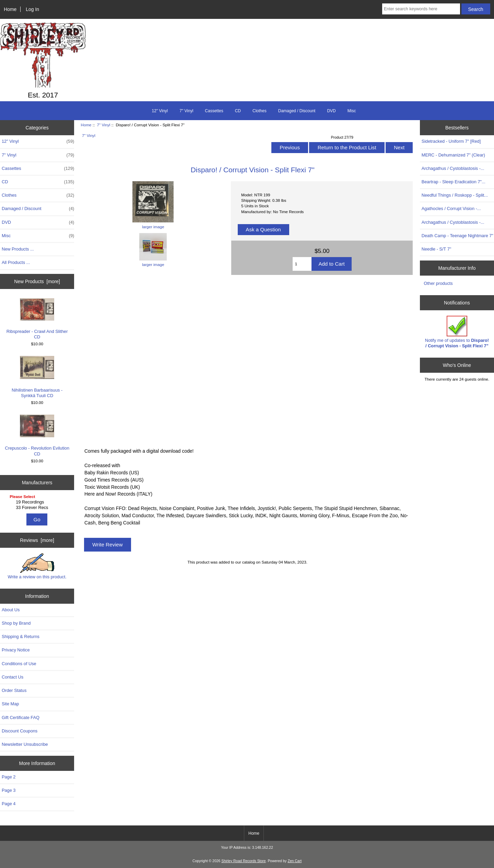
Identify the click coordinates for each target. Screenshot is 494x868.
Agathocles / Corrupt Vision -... (451, 209)
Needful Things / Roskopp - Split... (455, 195)
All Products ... (16, 262)
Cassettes (214, 111)
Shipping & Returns (21, 636)
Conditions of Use (19, 664)
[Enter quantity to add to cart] (302, 264)
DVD (331, 111)
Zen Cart (295, 861)
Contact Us (13, 677)
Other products (438, 283)
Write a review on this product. (37, 566)
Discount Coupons (20, 731)
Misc (352, 111)
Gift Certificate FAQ (21, 717)
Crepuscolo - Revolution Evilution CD (37, 435)
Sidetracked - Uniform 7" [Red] (451, 141)
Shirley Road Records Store (243, 861)
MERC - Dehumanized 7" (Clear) (453, 155)
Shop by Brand (16, 623)
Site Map (10, 704)
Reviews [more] (37, 540)
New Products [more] (37, 281)
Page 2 (9, 777)
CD (238, 111)
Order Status (14, 690)
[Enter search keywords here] (421, 9)
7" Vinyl (104, 125)
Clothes (260, 111)
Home (10, 9)
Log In (32, 9)
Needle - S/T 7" (437, 249)
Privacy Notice (16, 650)
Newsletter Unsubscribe (25, 744)
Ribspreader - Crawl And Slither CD (37, 319)
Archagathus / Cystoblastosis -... (453, 168)
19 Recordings (38, 502)
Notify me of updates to (457, 332)
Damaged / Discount (297, 111)
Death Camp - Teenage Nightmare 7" (457, 236)
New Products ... (18, 249)
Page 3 (9, 790)
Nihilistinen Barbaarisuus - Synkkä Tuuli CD (37, 377)
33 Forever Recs (38, 508)
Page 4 (9, 804)
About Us (11, 610)
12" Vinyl (160, 111)
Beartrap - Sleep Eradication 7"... (454, 182)
